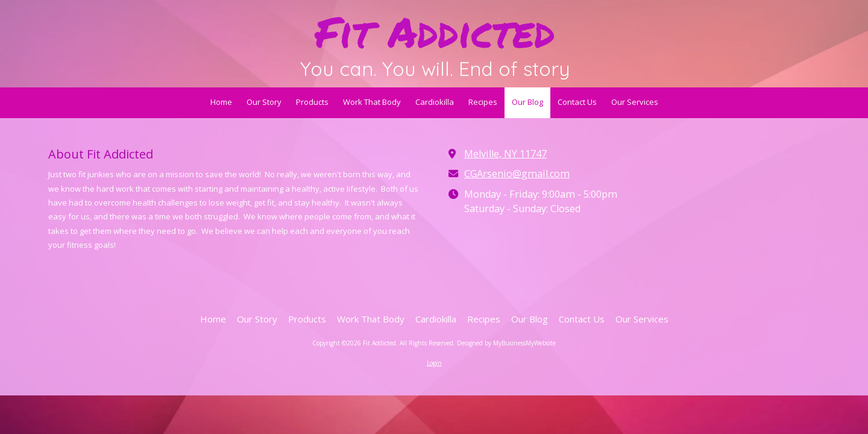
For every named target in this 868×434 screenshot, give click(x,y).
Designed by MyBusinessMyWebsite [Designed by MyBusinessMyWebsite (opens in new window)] (506, 343)
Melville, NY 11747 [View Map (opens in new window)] (505, 154)
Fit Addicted (435, 31)
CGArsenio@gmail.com (517, 174)
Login (434, 363)
